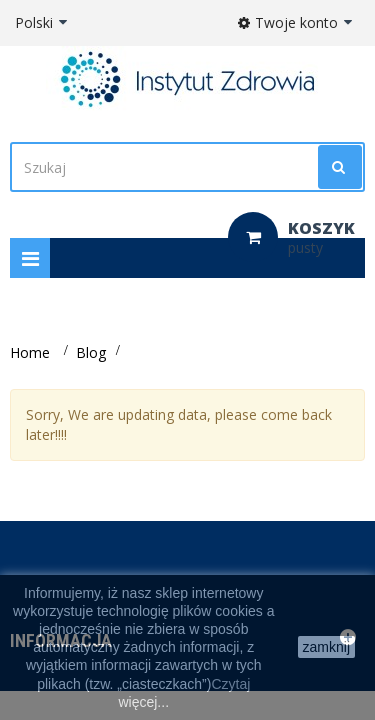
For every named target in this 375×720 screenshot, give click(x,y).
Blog (91, 352)
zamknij (326, 647)
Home (30, 352)
